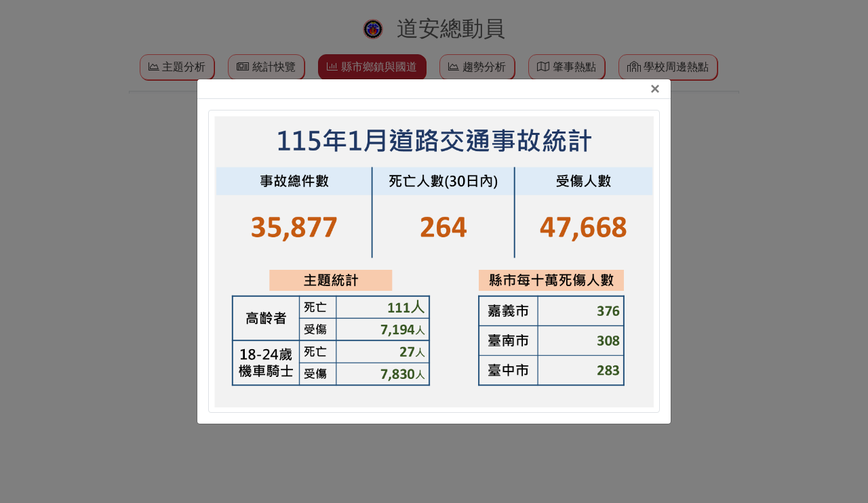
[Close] (655, 89)
